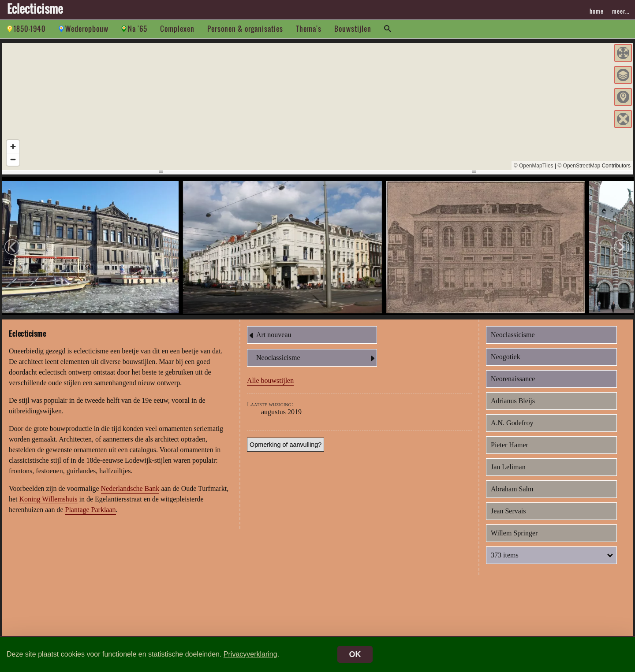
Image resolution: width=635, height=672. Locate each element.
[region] (317, 107)
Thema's (309, 29)
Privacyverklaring (250, 654)
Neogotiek (506, 357)
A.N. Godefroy (512, 423)
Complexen (177, 29)
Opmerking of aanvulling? (286, 445)
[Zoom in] (13, 147)
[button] (623, 53)
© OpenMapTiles (534, 166)
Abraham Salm (512, 489)
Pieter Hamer (510, 445)
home (597, 11)
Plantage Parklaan (90, 510)
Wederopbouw (87, 29)
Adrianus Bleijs (513, 401)
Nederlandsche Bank (130, 488)
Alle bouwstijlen (270, 381)
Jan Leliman (508, 467)
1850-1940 (30, 29)
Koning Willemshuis (49, 499)
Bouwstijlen (353, 29)
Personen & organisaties (245, 29)
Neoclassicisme (316, 358)
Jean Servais (508, 511)
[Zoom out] (13, 159)
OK (355, 654)
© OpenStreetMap (579, 166)
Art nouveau (269, 335)
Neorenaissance (513, 379)
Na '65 (138, 29)
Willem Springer (514, 533)
